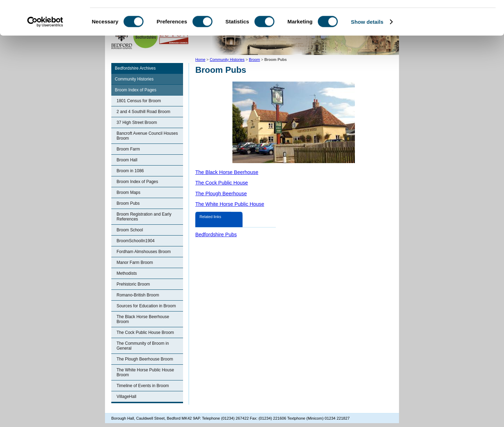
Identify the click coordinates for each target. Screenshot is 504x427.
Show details (367, 54)
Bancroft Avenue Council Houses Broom (147, 136)
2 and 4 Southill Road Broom (143, 112)
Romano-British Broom (138, 295)
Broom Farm (128, 149)
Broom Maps (128, 192)
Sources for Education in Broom (146, 306)
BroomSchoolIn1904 (136, 241)
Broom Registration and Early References (144, 217)
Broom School (130, 230)
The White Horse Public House (230, 204)
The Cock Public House (222, 183)
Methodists (127, 273)
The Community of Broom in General (143, 346)
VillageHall (126, 397)
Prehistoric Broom (133, 284)
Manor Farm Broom (135, 262)
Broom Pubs (128, 203)
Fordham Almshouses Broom (144, 252)
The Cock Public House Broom (145, 332)
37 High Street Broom (137, 122)
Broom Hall (127, 160)
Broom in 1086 (130, 171)
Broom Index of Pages (136, 90)
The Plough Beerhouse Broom (145, 359)
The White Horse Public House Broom (145, 372)
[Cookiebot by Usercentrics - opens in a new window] (45, 54)
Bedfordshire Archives (135, 68)
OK (446, 17)
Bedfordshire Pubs (216, 234)
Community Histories (134, 79)
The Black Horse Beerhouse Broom (143, 319)
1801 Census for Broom (139, 101)
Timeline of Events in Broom (143, 386)
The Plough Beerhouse (221, 194)
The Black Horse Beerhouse (227, 172)
